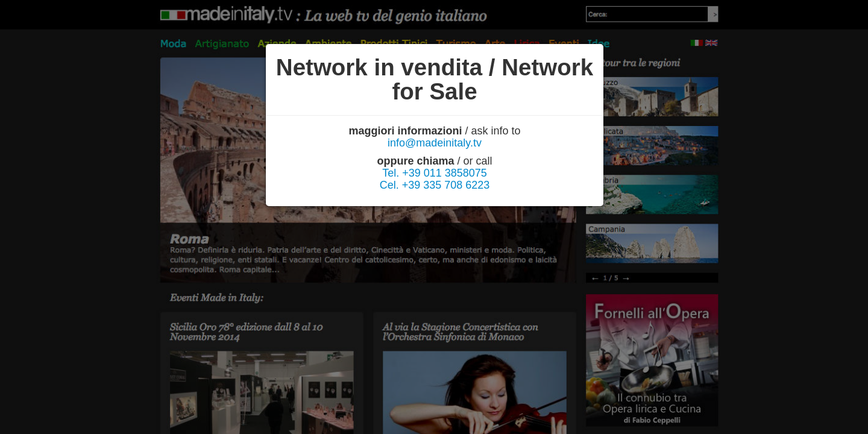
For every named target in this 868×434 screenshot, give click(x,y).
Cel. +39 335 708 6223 (435, 185)
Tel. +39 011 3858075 (435, 173)
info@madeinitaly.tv (435, 143)
